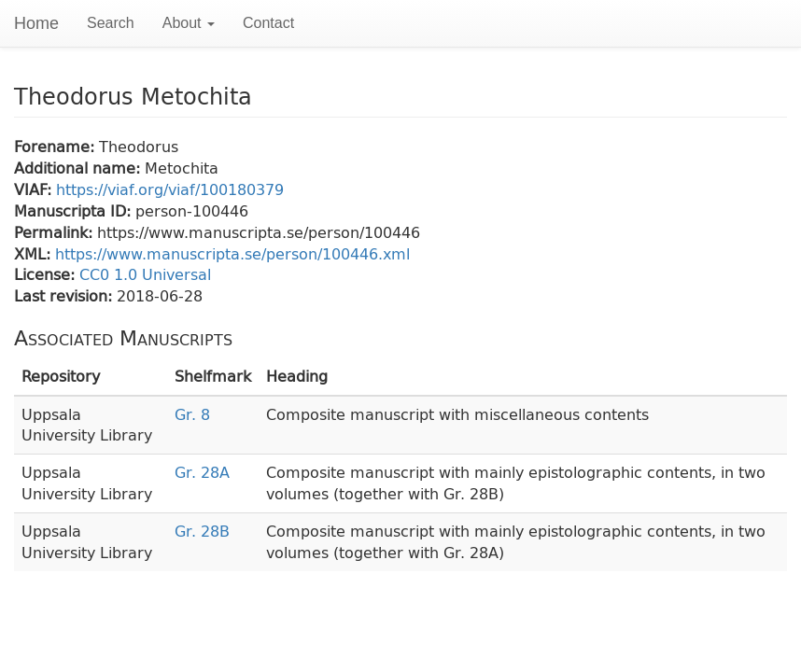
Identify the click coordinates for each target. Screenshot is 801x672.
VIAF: (35, 189)
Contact (268, 23)
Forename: (56, 146)
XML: (35, 253)
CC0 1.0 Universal (145, 274)
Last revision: (65, 295)
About (189, 23)
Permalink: (56, 232)
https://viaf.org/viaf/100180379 (170, 189)
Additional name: (79, 168)
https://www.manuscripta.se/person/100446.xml (232, 253)
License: (47, 274)
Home (36, 23)
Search (111, 23)
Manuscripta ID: (75, 210)
